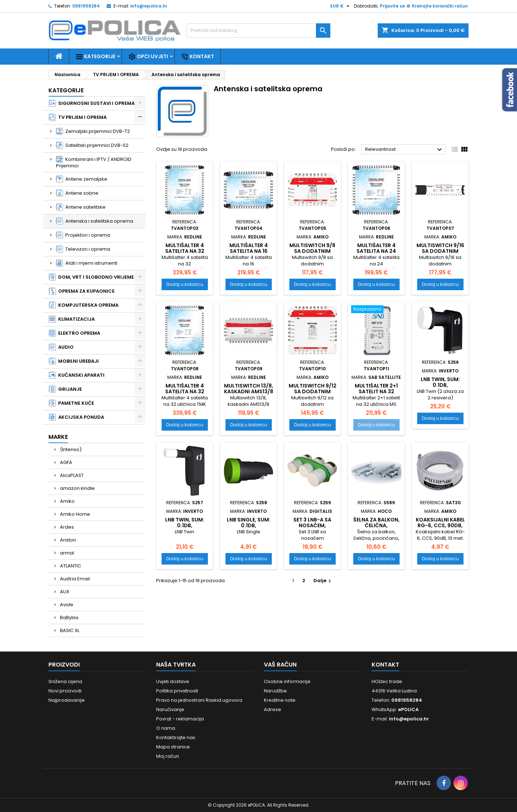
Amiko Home (74, 514)
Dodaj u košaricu (185, 284)
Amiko (67, 501)
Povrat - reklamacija (180, 719)
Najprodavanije (67, 700)
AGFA (66, 462)
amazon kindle (77, 488)
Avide (66, 605)
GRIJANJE (65, 389)
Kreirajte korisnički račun (440, 6)
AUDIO (61, 347)
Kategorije (96, 57)
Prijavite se (392, 6)
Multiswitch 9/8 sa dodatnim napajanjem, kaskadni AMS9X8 (313, 254)
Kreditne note (280, 700)
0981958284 (86, 6)
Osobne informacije (287, 681)
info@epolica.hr (149, 6)
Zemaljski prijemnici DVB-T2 (93, 131)
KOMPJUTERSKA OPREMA (84, 305)
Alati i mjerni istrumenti (87, 263)
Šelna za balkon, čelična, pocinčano (376, 525)
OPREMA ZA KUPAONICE (82, 291)
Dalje (323, 581)
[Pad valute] (341, 6)
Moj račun (168, 756)
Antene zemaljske (82, 179)
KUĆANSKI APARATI (77, 375)
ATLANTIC (70, 566)
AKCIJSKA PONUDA (76, 417)
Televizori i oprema (83, 249)
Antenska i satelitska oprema (95, 221)
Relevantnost (404, 150)
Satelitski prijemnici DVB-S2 (92, 145)
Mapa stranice (173, 747)
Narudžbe (275, 691)
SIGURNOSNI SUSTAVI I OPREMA (92, 103)
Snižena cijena (65, 681)
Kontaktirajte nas (176, 737)
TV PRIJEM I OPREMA (78, 117)
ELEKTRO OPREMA (74, 333)
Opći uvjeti (148, 57)
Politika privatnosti (177, 691)
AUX (64, 592)
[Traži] (258, 31)
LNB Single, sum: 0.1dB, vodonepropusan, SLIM (249, 528)
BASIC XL (69, 630)
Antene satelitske (81, 207)
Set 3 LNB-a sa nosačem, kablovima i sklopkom (312, 528)
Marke (58, 437)
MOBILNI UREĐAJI (74, 361)
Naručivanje (170, 709)
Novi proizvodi (65, 691)
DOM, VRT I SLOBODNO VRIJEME (91, 277)
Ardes (66, 527)
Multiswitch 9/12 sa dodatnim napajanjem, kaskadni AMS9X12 (312, 394)
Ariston (67, 540)
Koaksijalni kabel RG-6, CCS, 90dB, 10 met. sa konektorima (440, 528)
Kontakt (198, 57)
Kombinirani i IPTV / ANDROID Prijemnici (94, 163)
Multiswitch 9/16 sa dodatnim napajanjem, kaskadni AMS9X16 (440, 254)
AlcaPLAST (71, 475)
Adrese (273, 709)
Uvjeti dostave (173, 681)
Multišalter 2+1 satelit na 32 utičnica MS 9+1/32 (376, 394)
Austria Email (74, 579)
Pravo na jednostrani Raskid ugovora (199, 700)
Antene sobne (77, 193)
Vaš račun (280, 665)
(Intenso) (70, 449)
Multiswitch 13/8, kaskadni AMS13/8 (249, 389)
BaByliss (69, 618)
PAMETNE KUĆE (71, 403)
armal (66, 553)
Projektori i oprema (83, 235)
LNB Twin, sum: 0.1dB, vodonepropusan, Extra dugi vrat (441, 388)
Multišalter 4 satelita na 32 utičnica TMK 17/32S (185, 394)
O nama (166, 728)
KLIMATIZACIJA (72, 319)
